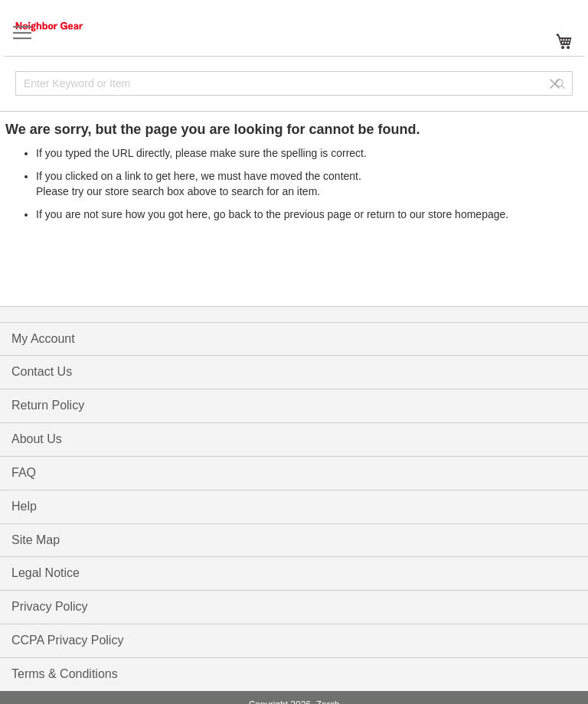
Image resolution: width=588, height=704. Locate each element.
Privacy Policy (50, 606)
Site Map (36, 540)
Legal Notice (46, 573)
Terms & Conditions (65, 674)
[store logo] (65, 26)
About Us (37, 439)
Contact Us (42, 372)
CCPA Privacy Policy (67, 640)
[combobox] (294, 83)
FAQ (24, 473)
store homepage (467, 214)
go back (232, 214)
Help (24, 506)
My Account (43, 339)
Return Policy (48, 405)
